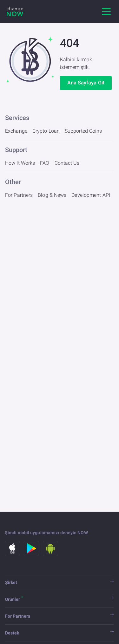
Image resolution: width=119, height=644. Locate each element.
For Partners (19, 195)
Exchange (16, 131)
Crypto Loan (46, 131)
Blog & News (52, 195)
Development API (91, 195)
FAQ (45, 163)
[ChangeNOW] (15, 11)
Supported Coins (83, 131)
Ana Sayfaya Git (86, 83)
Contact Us (67, 163)
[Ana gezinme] (106, 11)
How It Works (20, 163)
